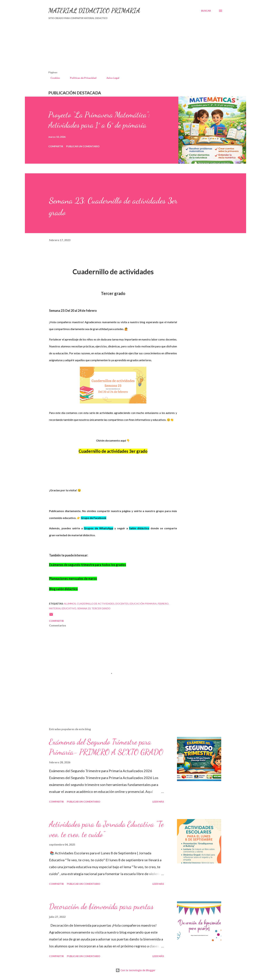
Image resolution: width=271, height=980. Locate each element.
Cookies (53, 78)
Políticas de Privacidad (81, 78)
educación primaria (143, 604)
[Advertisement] (121, 47)
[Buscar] (206, 11)
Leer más (158, 802)
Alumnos (70, 604)
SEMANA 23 (84, 608)
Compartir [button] (56, 146)
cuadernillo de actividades (96, 604)
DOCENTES (122, 604)
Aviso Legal (111, 78)
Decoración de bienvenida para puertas (101, 906)
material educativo (63, 608)
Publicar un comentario (83, 146)
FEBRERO (163, 604)
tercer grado (101, 608)
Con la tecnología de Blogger (135, 970)
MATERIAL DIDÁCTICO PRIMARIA (94, 11)
